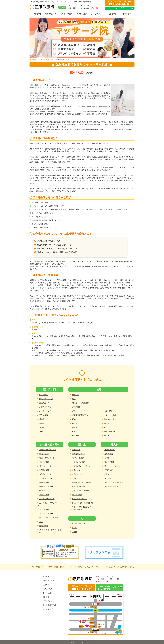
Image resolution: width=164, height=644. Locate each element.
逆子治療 (108, 478)
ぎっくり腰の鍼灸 (79, 487)
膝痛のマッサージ (79, 474)
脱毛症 (42, 423)
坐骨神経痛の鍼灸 (79, 462)
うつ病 (74, 532)
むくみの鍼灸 (77, 495)
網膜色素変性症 (45, 407)
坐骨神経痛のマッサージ (81, 466)
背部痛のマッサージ (47, 474)
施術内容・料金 (52, 14)
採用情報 (127, 14)
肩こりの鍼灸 (44, 462)
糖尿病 (75, 423)
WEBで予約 (120, 8)
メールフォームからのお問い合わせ (108, 588)
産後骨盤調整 (110, 450)
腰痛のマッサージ (79, 454)
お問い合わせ (97, 14)
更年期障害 (109, 454)
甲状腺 (107, 423)
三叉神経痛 (44, 415)
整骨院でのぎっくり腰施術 (82, 482)
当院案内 (37, 14)
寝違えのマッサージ (47, 458)
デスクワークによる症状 (49, 518)
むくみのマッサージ (79, 499)
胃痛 (74, 399)
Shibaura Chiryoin (80, 642)
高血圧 (75, 427)
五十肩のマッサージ (47, 499)
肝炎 (106, 427)
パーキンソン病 (45, 411)
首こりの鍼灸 (44, 509)
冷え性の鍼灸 (110, 462)
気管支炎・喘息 (110, 419)
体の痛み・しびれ (46, 478)
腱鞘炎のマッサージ (47, 487)
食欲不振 (76, 395)
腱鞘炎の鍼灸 (44, 482)
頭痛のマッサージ (46, 399)
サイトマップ (48, 609)
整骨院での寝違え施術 (48, 450)
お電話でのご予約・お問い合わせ (120, 3)
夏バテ (107, 436)
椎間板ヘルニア (78, 458)
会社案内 (112, 14)
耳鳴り (42, 432)
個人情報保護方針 (49, 605)
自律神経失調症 (110, 432)
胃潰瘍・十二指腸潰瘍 (81, 403)
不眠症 (74, 528)
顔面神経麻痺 (44, 403)
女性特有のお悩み (111, 487)
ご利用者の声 (82, 14)
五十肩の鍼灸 (44, 495)
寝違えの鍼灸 (44, 454)
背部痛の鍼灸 (44, 470)
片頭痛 (42, 427)
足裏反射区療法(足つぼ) (81, 415)
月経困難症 (109, 470)
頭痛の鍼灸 (44, 395)
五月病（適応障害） (79, 524)
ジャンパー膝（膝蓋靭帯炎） (83, 503)
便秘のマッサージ (79, 411)
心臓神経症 (108, 411)
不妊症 (107, 474)
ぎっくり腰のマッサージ (81, 491)
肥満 (74, 419)
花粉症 (42, 419)
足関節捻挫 (76, 478)
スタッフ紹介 (67, 14)
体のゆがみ (44, 491)
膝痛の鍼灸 (76, 470)
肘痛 (41, 522)
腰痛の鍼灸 (76, 450)
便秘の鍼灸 (76, 407)
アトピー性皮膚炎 (111, 415)
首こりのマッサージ (47, 514)
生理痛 (107, 458)
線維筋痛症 (44, 526)
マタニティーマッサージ (114, 482)
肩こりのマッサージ (47, 466)
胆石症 (75, 432)
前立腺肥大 (76, 436)
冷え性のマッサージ (112, 466)
